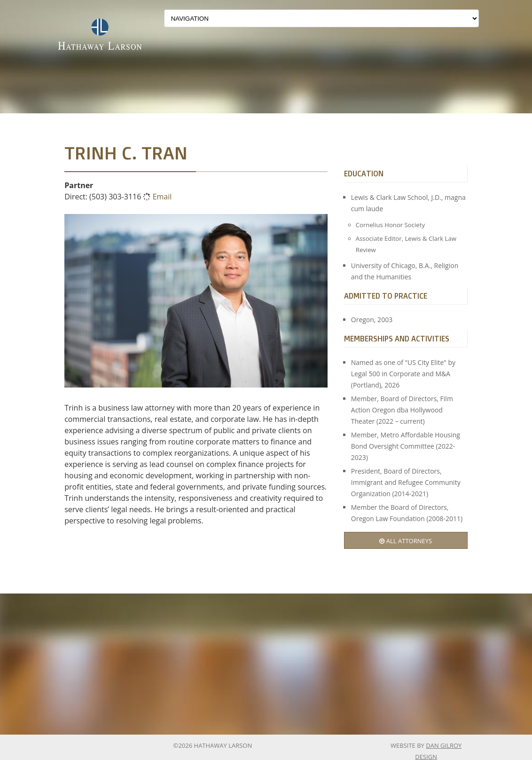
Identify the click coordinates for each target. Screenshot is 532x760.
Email (162, 197)
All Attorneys (406, 541)
